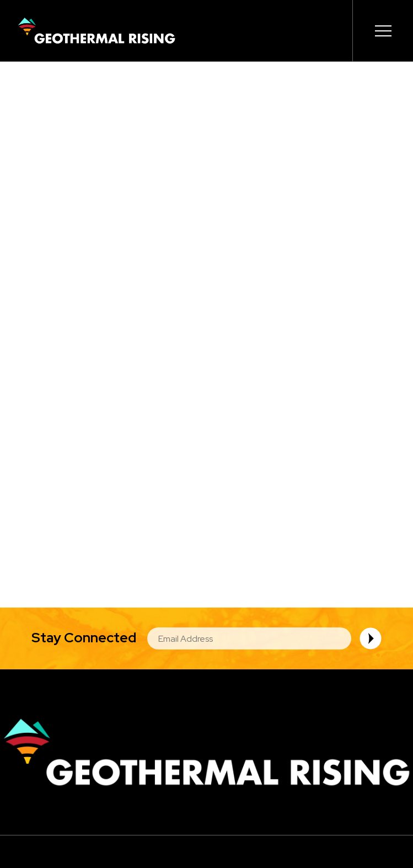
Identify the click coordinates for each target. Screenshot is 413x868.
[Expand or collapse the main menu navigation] (383, 31)
